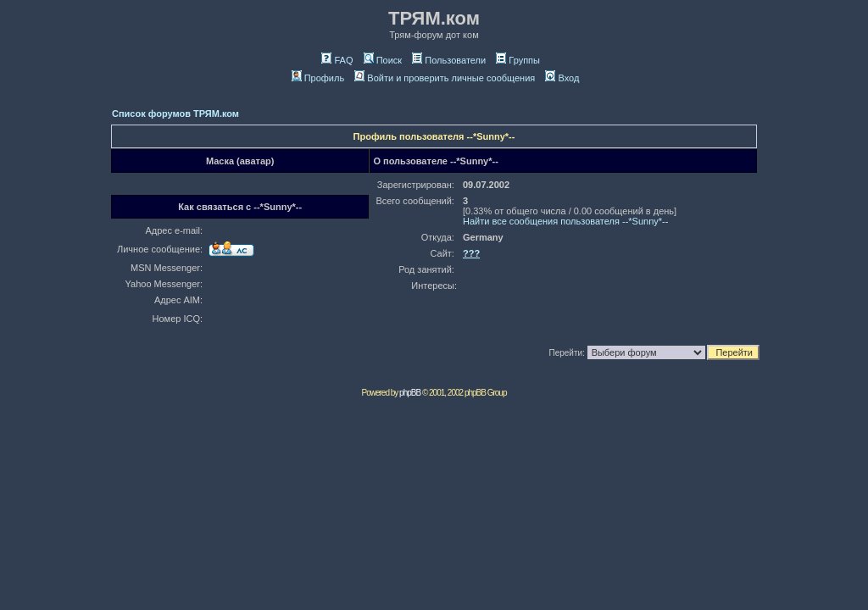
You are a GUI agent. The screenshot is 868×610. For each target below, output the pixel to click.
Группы (518, 60)
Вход (562, 78)
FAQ (337, 60)
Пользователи (449, 60)
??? (471, 253)
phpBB (410, 393)
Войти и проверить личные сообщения (445, 78)
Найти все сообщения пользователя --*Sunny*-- (565, 221)
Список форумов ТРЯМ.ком (175, 114)
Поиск (383, 60)
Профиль (318, 78)
